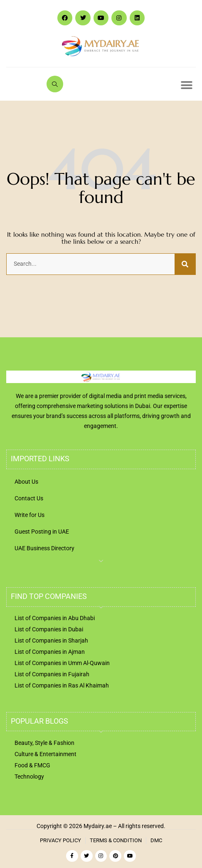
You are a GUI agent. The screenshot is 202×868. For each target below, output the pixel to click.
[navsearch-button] (55, 84)
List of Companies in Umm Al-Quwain (62, 663)
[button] (186, 85)
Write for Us (30, 515)
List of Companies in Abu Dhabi (55, 618)
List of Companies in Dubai (49, 629)
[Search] (185, 264)
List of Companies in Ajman (50, 652)
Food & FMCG (32, 765)
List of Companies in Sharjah (51, 640)
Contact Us (29, 498)
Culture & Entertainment (46, 754)
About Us (26, 482)
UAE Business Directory (44, 548)
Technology (29, 777)
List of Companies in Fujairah (52, 674)
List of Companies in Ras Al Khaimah (62, 685)
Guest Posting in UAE (42, 532)
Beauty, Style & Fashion (44, 743)
